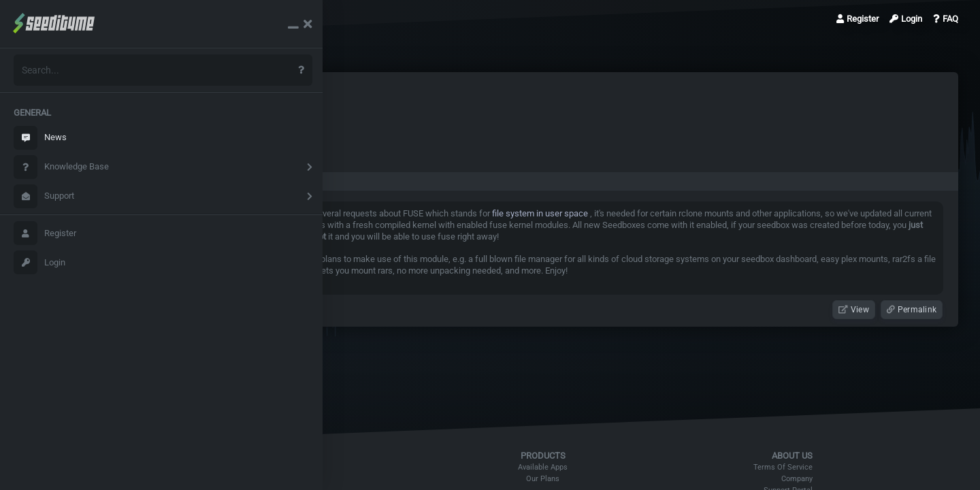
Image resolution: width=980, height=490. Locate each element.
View (854, 310)
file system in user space (566, 213)
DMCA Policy (318, 479)
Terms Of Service (790, 467)
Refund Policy (319, 467)
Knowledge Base (61, 167)
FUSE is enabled (246, 19)
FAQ (946, 19)
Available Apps (558, 467)
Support (44, 196)
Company (804, 479)
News (40, 138)
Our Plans (558, 479)
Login (39, 262)
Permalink (912, 310)
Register (45, 233)
